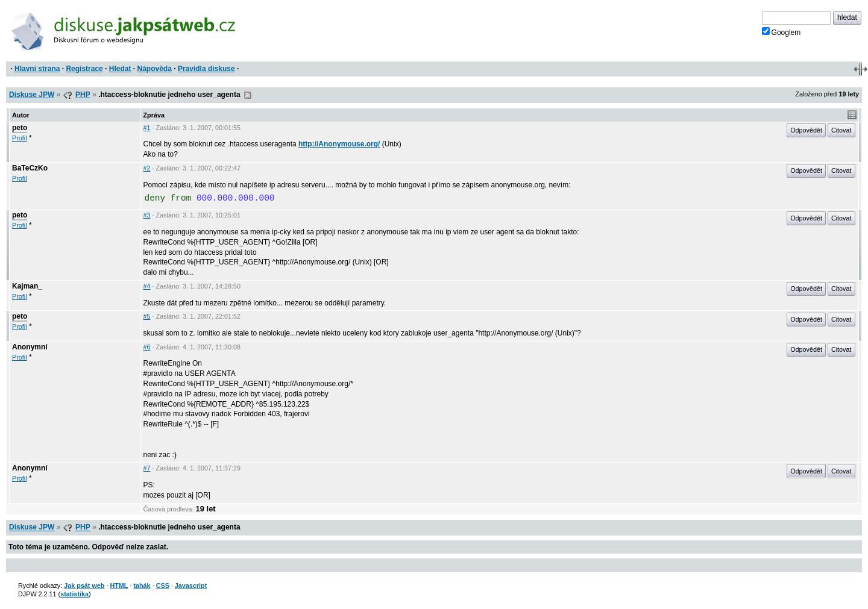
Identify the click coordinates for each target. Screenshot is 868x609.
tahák (142, 586)
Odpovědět (806, 130)
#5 (147, 316)
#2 (147, 168)
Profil (20, 138)
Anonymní (30, 347)
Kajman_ (27, 286)
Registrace (84, 69)
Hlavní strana (37, 69)
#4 (147, 286)
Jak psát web (84, 586)
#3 (147, 215)
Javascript (191, 586)
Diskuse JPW (32, 95)
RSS (248, 95)
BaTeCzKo (30, 168)
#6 (147, 347)
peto (20, 128)
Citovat (841, 130)
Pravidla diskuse (206, 69)
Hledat (120, 69)
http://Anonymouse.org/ (339, 144)
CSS (163, 586)
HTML (119, 586)
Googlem (782, 32)
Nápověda (155, 69)
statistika (74, 594)
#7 (147, 468)
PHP (83, 95)
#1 (147, 128)
